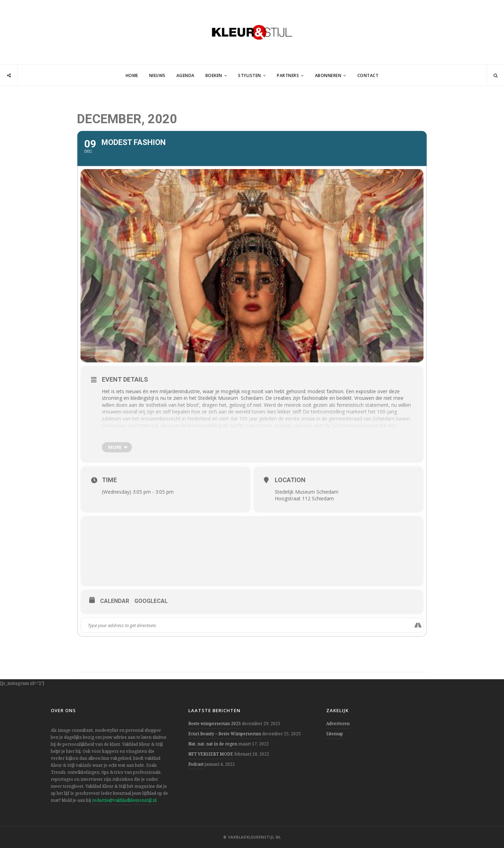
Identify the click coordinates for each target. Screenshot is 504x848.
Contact (368, 75)
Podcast (196, 764)
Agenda (185, 75)
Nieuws (157, 75)
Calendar (115, 601)
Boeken (214, 75)
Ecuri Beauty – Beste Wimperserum (225, 734)
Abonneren (328, 75)
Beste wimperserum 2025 (215, 724)
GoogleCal (151, 601)
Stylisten (250, 75)
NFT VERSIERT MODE (211, 754)
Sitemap (335, 734)
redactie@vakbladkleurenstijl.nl (124, 800)
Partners (288, 75)
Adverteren (338, 724)
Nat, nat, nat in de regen (213, 744)
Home (132, 75)
